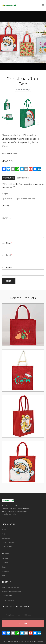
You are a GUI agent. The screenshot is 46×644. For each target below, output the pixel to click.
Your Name (7, 243)
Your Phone (7, 267)
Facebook (5, 563)
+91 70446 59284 (8, 600)
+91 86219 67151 (7, 596)
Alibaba (5, 576)
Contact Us (6, 538)
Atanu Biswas (38, 641)
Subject (6, 194)
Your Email (7, 255)
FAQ (3, 534)
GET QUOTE (9, 178)
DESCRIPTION (23, 178)
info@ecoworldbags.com (11, 587)
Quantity (6, 206)
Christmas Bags (23, 89)
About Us (5, 530)
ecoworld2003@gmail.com (12, 592)
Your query (7, 218)
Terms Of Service (8, 542)
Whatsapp (6, 571)
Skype (4, 567)
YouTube (5, 558)
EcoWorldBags (10, 641)
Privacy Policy (7, 547)
